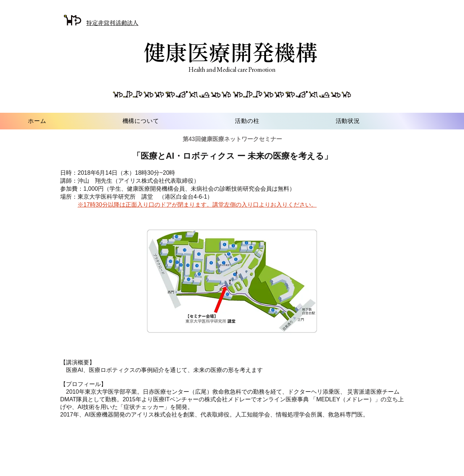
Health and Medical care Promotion (232, 70)
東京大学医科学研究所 (107, 197)
